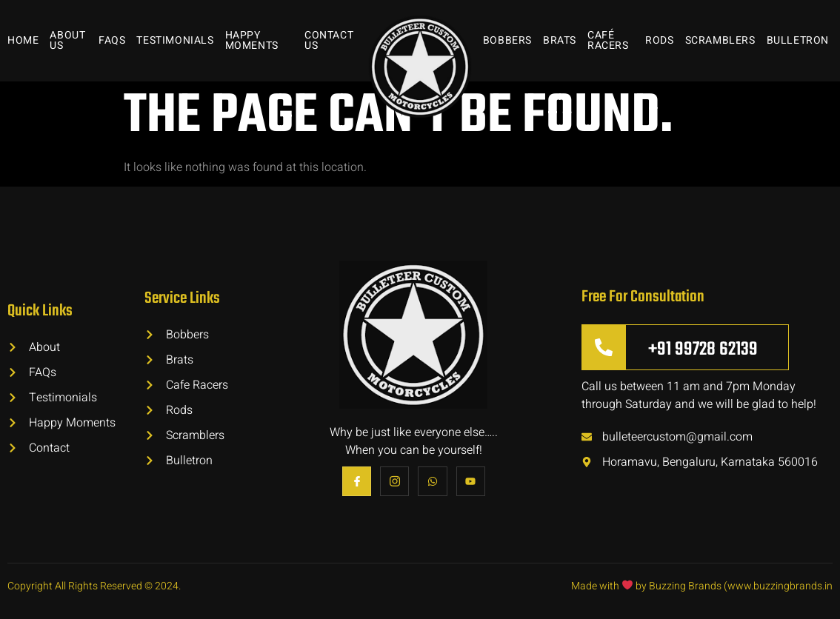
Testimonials (175, 40)
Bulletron (798, 40)
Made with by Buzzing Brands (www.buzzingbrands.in (702, 586)
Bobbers (507, 40)
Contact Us (329, 40)
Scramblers (720, 40)
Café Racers (608, 40)
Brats (560, 40)
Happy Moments (252, 40)
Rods (659, 40)
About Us (67, 40)
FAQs (112, 40)
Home (23, 40)
